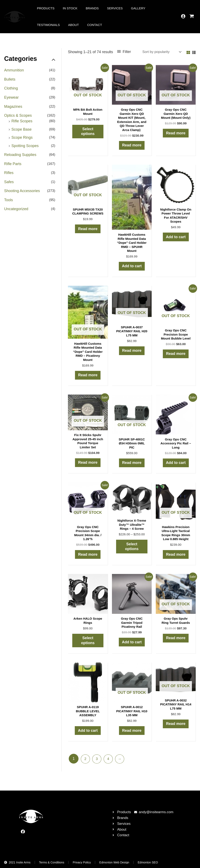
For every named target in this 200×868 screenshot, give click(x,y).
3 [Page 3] (98, 766)
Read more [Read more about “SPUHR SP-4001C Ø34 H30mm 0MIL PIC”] (132, 467)
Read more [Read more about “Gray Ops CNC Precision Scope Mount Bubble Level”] (176, 357)
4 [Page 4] (110, 766)
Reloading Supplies (20, 157)
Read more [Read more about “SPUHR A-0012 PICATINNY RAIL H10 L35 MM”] (132, 738)
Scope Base (21, 130)
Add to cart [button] (132, 268)
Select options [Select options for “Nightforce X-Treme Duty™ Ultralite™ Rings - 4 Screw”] (132, 551)
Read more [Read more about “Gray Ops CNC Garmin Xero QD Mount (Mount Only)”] (176, 134)
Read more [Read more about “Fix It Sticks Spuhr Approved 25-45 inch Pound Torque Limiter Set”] (88, 466)
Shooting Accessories (22, 194)
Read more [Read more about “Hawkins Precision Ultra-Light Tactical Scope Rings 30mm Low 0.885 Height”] (176, 559)
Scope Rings (22, 139)
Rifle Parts (13, 166)
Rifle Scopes (22, 122)
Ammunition (14, 70)
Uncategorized (16, 212)
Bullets (10, 80)
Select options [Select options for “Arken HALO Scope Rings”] (88, 646)
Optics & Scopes (18, 116)
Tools (9, 203)
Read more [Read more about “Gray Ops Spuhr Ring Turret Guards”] (176, 644)
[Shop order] (160, 52)
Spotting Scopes (25, 147)
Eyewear (11, 98)
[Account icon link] (183, 16)
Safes (9, 184)
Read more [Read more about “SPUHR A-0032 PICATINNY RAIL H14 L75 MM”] (176, 731)
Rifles (9, 175)
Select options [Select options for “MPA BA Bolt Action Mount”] (88, 132)
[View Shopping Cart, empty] (192, 17)
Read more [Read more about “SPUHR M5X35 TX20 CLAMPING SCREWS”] (88, 235)
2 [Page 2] (86, 766)
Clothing (11, 89)
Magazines (13, 107)
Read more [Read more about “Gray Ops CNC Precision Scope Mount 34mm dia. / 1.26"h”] (88, 559)
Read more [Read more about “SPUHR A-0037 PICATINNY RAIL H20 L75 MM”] (132, 353)
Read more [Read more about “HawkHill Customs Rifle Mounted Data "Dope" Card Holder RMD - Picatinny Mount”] (88, 378)
